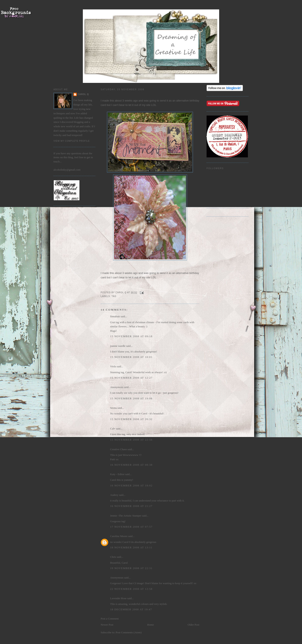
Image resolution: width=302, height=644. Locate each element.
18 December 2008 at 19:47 (131, 609)
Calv (113, 429)
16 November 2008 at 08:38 (131, 465)
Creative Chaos (118, 449)
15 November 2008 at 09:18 (131, 336)
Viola (113, 366)
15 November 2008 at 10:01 (131, 357)
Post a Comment (110, 619)
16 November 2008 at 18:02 (131, 485)
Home (151, 625)
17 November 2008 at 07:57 (131, 527)
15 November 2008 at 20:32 (131, 419)
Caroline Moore (119, 536)
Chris (113, 557)
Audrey (114, 495)
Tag (114, 296)
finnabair (115, 316)
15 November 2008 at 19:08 (131, 398)
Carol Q (83, 94)
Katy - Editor (117, 474)
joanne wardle (118, 346)
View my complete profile (72, 141)
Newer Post (107, 625)
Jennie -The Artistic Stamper (126, 516)
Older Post (193, 625)
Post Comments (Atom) (129, 632)
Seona (113, 408)
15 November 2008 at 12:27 (131, 378)
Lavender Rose (118, 598)
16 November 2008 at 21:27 (131, 506)
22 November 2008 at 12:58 (131, 589)
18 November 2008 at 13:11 (131, 547)
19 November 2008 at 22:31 (131, 568)
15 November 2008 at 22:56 (131, 440)
